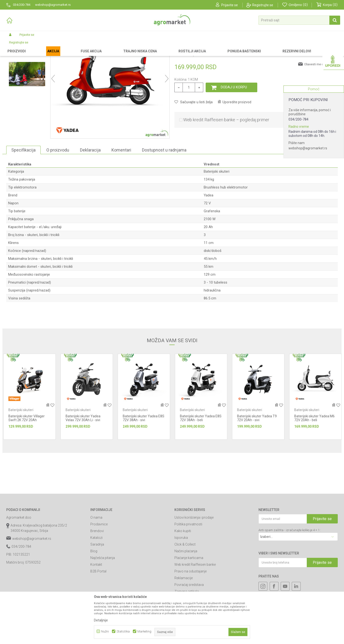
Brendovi (97, 571)
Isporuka (181, 578)
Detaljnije (101, 620)
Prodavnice (99, 565)
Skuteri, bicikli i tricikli (55, 46)
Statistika (123, 631)
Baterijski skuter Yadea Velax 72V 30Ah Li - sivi (83, 459)
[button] (299, 20)
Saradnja (97, 585)
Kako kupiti (183, 571)
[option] (27, 78)
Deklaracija (90, 191)
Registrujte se (263, 5)
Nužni (105, 631)
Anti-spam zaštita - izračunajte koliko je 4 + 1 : (290, 571)
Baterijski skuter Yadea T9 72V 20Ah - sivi (257, 459)
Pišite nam (297, 143)
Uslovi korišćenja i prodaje (194, 558)
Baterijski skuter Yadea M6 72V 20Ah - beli (314, 459)
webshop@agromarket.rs (308, 148)
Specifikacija (23, 191)
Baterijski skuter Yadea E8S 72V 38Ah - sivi (144, 459)
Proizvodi (32, 46)
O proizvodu (58, 191)
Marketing (144, 631)
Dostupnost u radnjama (164, 191)
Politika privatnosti (188, 565)
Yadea (209, 236)
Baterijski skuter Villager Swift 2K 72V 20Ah (27, 459)
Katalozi (96, 578)
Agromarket (14, 46)
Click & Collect (185, 585)
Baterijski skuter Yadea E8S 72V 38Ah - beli (201, 459)
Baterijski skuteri (84, 46)
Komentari (121, 191)
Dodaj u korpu (234, 128)
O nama (96, 558)
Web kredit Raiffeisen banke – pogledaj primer (226, 160)
